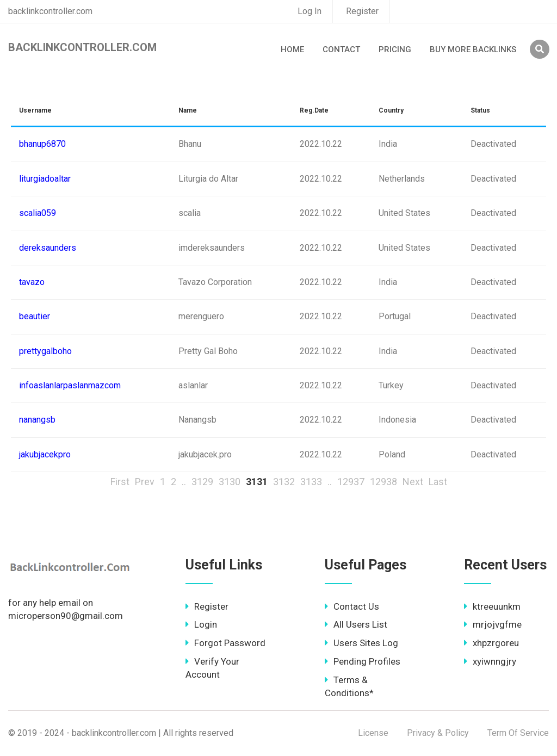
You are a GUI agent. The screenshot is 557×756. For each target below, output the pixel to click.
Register (362, 11)
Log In (310, 11)
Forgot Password (225, 643)
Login (201, 624)
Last (438, 482)
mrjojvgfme (493, 624)
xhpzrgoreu (491, 643)
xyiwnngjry (490, 661)
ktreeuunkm (492, 606)
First (120, 482)
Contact (341, 49)
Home (292, 49)
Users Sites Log (361, 643)
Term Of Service (518, 733)
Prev (145, 482)
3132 (284, 482)
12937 (351, 482)
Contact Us (352, 606)
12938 (383, 482)
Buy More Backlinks (473, 49)
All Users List (356, 624)
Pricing (395, 49)
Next (413, 482)
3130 (230, 482)
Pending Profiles (363, 661)
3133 (311, 482)
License (373, 733)
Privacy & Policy (438, 733)
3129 (202, 482)
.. (184, 482)
